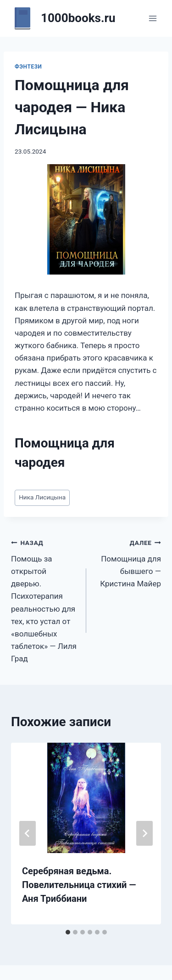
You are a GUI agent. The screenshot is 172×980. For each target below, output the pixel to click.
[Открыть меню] (153, 18)
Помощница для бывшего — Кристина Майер (128, 562)
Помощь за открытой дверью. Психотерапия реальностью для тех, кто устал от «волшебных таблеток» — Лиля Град (45, 600)
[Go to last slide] (28, 833)
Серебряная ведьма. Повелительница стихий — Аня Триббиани (79, 885)
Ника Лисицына (42, 497)
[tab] (68, 932)
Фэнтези (28, 67)
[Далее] (144, 833)
